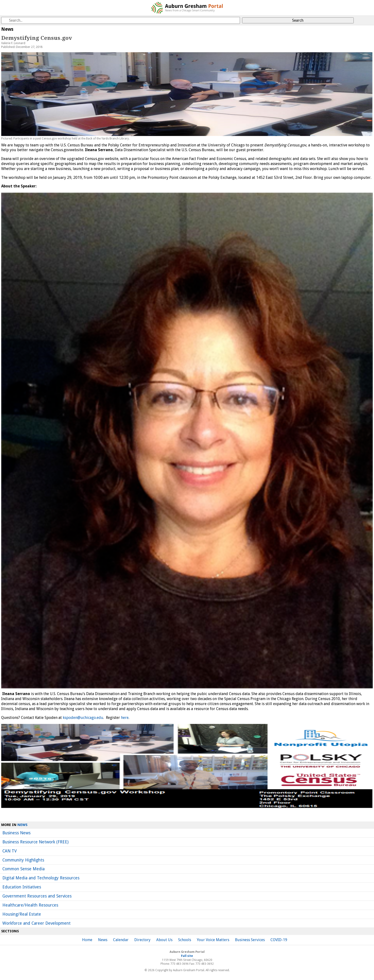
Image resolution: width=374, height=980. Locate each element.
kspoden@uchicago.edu (83, 718)
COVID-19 (279, 940)
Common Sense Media (23, 869)
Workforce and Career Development (36, 923)
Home (87, 940)
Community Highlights (23, 860)
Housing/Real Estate (22, 914)
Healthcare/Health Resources (30, 905)
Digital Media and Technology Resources (41, 878)
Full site (187, 956)
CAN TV (10, 851)
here (125, 718)
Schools (185, 940)
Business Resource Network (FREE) (35, 842)
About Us (164, 940)
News (22, 825)
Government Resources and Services (37, 896)
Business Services (250, 940)
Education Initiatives (22, 887)
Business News (16, 833)
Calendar (121, 940)
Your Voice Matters (213, 940)
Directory (142, 940)
